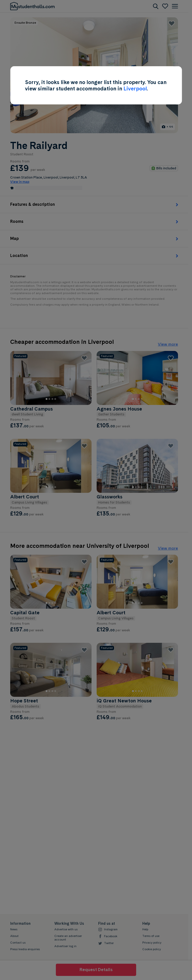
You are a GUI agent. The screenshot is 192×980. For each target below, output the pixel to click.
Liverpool (135, 89)
